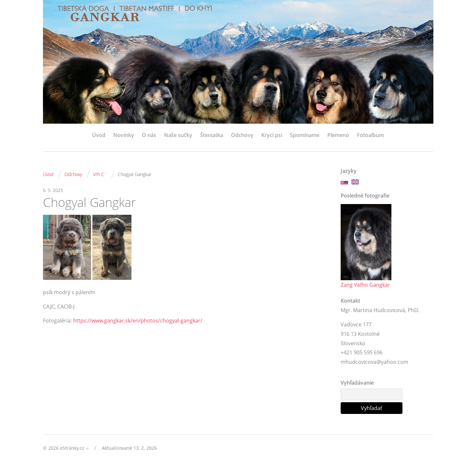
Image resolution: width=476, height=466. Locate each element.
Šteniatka (212, 135)
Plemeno (338, 135)
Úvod (99, 135)
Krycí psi (272, 135)
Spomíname (305, 135)
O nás (149, 135)
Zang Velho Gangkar (365, 285)
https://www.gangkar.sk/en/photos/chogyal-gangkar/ (138, 321)
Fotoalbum (370, 135)
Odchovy (242, 135)
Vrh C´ (100, 174)
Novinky (124, 135)
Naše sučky (178, 135)
